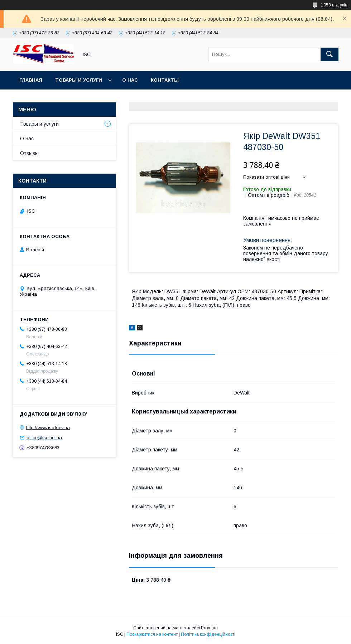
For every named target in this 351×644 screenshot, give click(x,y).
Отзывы (29, 153)
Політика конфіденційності (208, 634)
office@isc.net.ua (44, 438)
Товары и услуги (79, 80)
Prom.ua (209, 628)
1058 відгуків (334, 5)
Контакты (165, 80)
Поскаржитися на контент (152, 634)
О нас (130, 80)
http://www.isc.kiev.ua (48, 427)
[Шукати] (330, 54)
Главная (31, 80)
